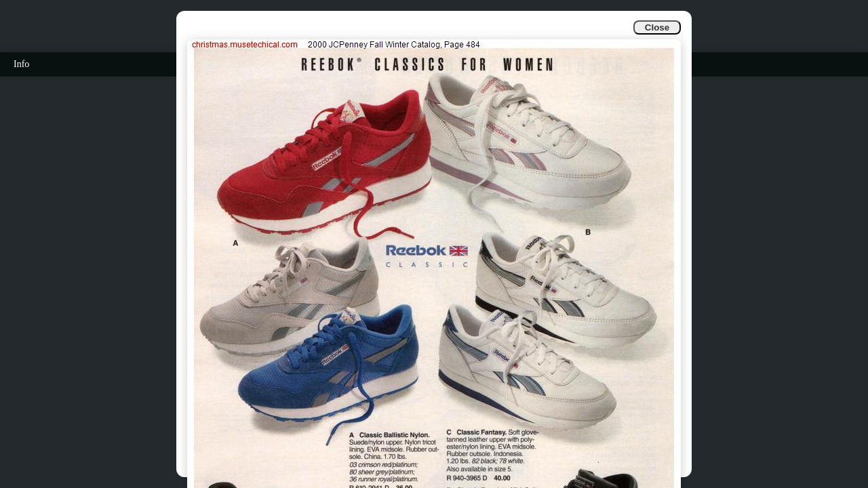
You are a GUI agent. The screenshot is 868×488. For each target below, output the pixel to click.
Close (657, 27)
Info (21, 64)
